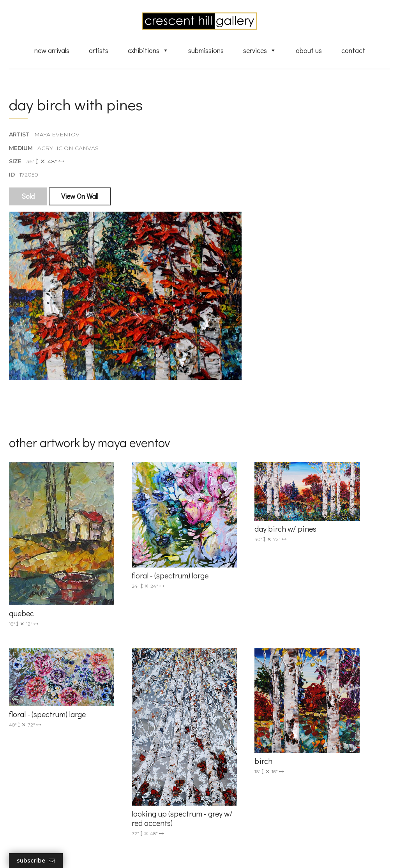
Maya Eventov (58, 140)
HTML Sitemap (230, 829)
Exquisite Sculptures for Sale (247, 755)
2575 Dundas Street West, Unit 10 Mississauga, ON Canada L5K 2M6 (144, 774)
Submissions (206, 52)
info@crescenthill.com (140, 743)
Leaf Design (242, 852)
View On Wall (80, 202)
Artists (99, 52)
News (217, 807)
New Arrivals (52, 52)
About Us (309, 52)
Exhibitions (148, 52)
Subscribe (37, 861)
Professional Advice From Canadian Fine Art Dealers (244, 781)
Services (260, 52)
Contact (353, 52)
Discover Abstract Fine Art (244, 767)
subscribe (333, 775)
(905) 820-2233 (129, 733)
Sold (29, 202)
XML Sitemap (228, 819)
